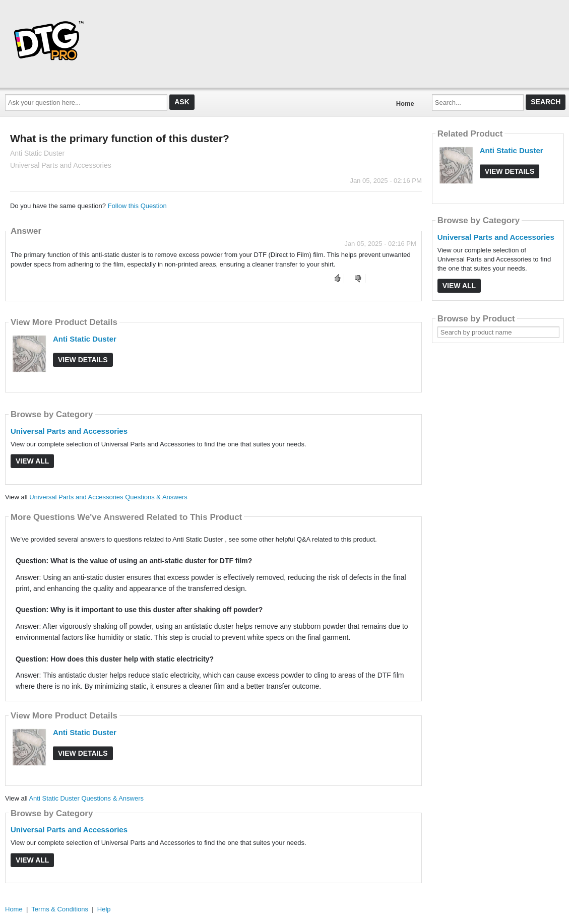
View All (32, 461)
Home (405, 104)
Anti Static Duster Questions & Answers (86, 798)
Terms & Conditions (60, 909)
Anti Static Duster (85, 339)
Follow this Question (137, 206)
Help (104, 909)
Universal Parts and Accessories (69, 431)
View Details (83, 360)
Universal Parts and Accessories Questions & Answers (108, 497)
